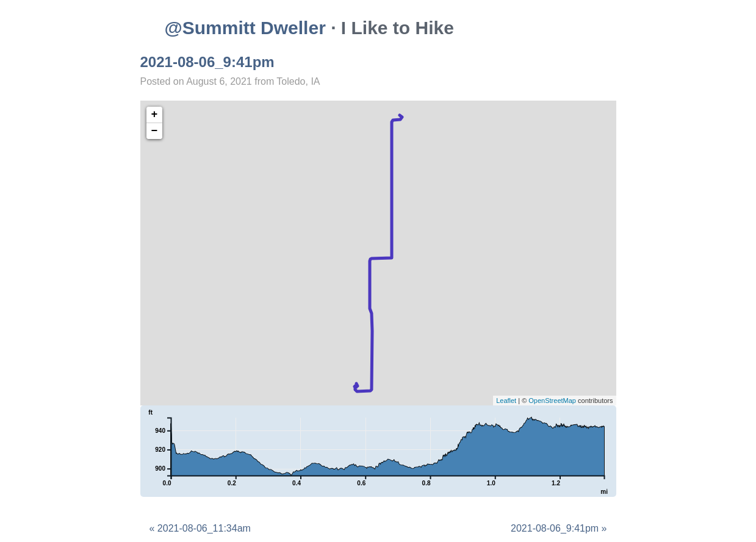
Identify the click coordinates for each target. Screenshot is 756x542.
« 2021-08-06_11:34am (200, 528)
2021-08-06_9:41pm (207, 62)
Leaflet (506, 401)
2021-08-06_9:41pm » (559, 528)
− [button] (155, 131)
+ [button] (155, 115)
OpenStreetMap (552, 401)
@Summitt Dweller (245, 28)
